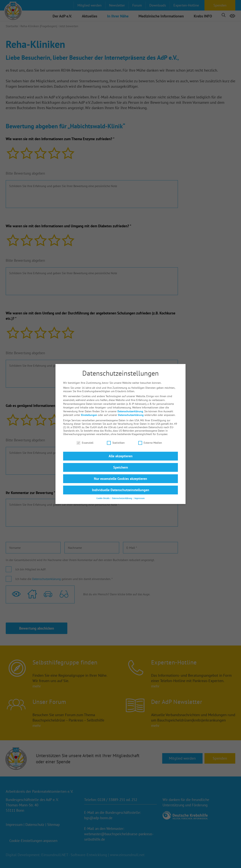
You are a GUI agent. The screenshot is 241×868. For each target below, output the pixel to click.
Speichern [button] (121, 463)
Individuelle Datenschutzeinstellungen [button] (121, 485)
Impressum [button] (140, 493)
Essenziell (85, 438)
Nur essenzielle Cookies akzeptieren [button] (120, 474)
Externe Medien (150, 438)
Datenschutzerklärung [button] (122, 493)
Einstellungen (89, 410)
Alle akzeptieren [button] (121, 451)
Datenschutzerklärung (130, 407)
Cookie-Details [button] (103, 493)
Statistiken (116, 438)
